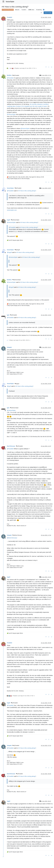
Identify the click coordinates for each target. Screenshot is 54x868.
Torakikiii (10, 17)
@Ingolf (17, 250)
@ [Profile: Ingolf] (9, 252)
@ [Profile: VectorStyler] (11, 114)
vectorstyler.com (12, 210)
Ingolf (9, 220)
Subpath (9, 347)
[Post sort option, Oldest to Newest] (41, 13)
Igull (8, 315)
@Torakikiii (16, 75)
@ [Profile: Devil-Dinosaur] (12, 538)
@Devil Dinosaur (17, 535)
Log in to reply (48, 13)
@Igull (17, 384)
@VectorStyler (15, 220)
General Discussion (8, 10)
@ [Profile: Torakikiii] (10, 78)
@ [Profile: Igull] (9, 386)
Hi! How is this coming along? (27, 191)
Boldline (9, 75)
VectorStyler (10, 2)
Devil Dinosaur (11, 446)
